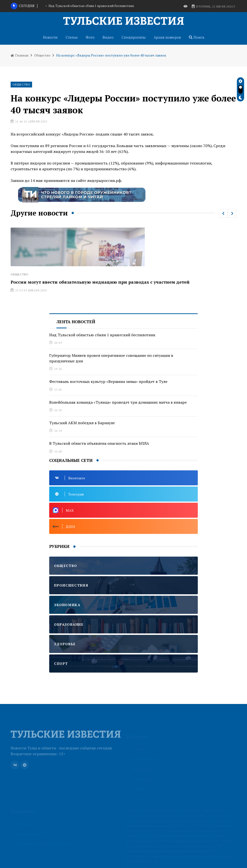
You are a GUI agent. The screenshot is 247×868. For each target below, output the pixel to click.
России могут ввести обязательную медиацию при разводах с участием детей (100, 282)
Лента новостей (76, 322)
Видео (108, 37)
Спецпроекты (134, 37)
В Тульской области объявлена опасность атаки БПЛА (99, 443)
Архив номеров (167, 37)
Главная (20, 55)
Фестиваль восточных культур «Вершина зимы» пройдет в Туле (108, 381)
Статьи (72, 37)
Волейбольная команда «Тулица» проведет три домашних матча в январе (118, 402)
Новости (50, 37)
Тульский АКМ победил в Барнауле (82, 423)
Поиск (197, 37)
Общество (42, 55)
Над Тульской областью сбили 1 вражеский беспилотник (91, 6)
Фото (90, 37)
